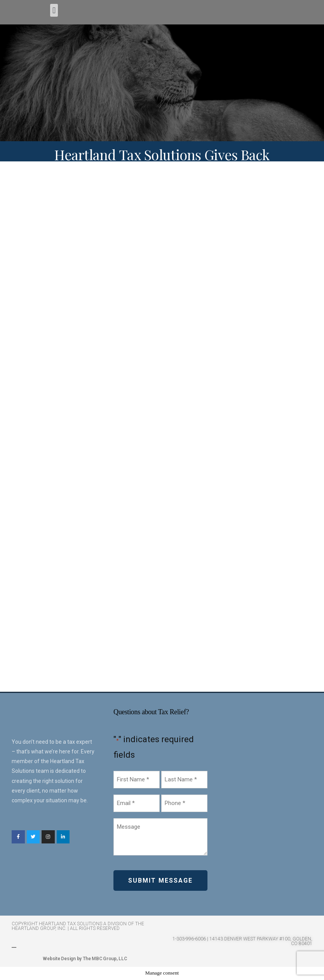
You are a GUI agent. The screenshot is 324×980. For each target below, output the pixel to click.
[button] (54, 10)
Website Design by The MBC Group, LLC (85, 959)
